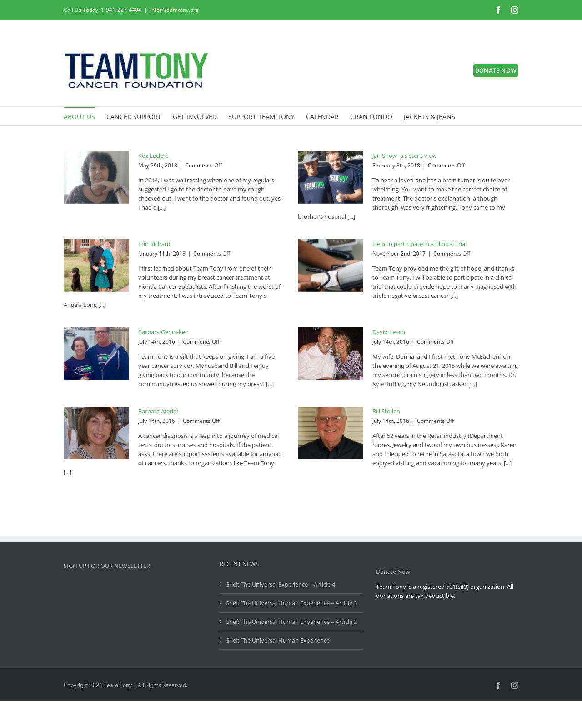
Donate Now (393, 572)
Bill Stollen (386, 411)
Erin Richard (154, 244)
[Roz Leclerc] (96, 177)
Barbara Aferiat (158, 411)
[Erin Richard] (96, 266)
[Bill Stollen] (331, 433)
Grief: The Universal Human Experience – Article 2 (291, 622)
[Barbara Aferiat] (96, 433)
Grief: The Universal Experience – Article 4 (280, 584)
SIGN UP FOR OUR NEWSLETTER (107, 566)
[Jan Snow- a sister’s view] (331, 177)
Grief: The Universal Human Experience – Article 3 (291, 603)
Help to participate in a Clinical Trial (419, 244)
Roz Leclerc (153, 156)
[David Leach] (331, 354)
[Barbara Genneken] (96, 354)
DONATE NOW (496, 70)
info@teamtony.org (174, 10)
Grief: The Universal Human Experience (277, 640)
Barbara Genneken (163, 332)
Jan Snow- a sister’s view (404, 156)
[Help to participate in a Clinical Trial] (331, 266)
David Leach (389, 332)
